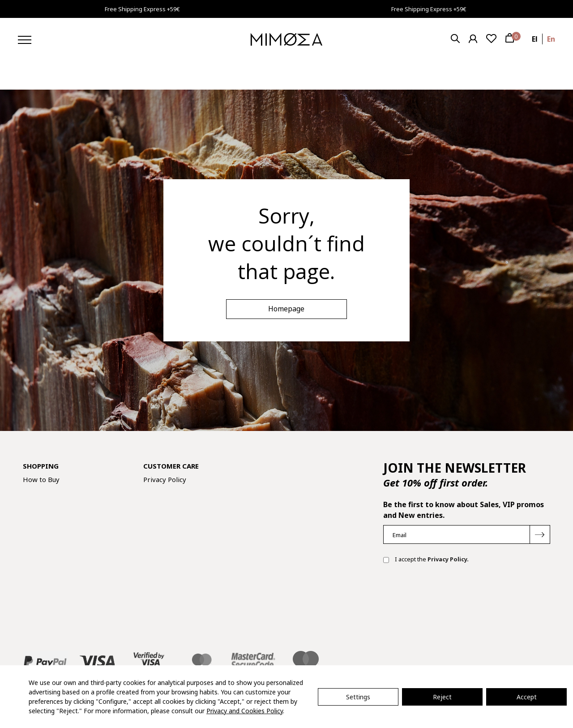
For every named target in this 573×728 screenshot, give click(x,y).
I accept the (426, 560)
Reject (442, 697)
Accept (527, 697)
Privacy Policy (165, 479)
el (535, 39)
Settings (358, 697)
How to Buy (41, 479)
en (551, 39)
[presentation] (451, 599)
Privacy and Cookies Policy (245, 711)
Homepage (286, 309)
